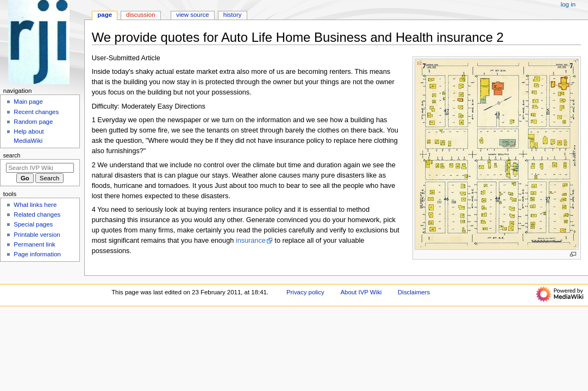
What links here (35, 205)
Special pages (33, 224)
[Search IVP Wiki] (40, 168)
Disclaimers (414, 292)
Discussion (140, 15)
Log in (568, 4)
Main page (28, 102)
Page (105, 15)
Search (12, 155)
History (233, 15)
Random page (33, 122)
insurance (251, 241)
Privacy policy (305, 292)
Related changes (37, 215)
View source (192, 15)
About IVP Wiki (361, 292)
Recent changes (36, 112)
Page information (37, 254)
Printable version (37, 235)
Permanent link (34, 244)
